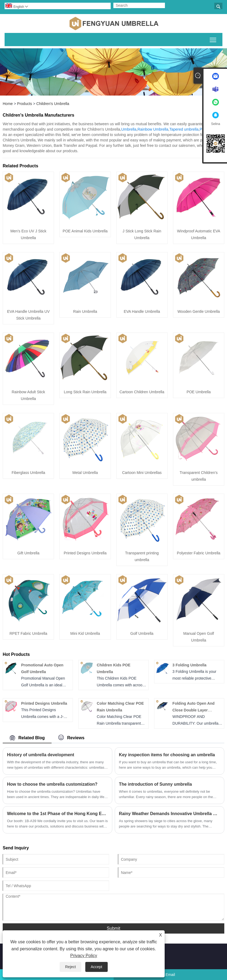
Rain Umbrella (85, 311)
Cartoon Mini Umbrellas (142, 473)
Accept (96, 967)
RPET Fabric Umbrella (28, 633)
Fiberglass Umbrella (28, 473)
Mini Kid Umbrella (85, 633)
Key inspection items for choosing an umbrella (167, 755)
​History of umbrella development (41, 755)
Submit (114, 928)
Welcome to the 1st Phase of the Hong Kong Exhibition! (57, 814)
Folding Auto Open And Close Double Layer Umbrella (194, 710)
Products (24, 104)
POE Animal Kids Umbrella (85, 231)
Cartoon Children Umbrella (142, 392)
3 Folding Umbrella (189, 665)
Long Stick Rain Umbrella (85, 392)
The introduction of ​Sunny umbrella (155, 784)
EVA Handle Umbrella (142, 311)
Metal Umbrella (85, 473)
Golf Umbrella (142, 633)
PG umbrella (210, 129)
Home (8, 104)
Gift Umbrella (28, 553)
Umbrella (129, 129)
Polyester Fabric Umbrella (199, 553)
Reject (70, 967)
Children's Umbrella (53, 104)
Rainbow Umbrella (153, 129)
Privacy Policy (84, 956)
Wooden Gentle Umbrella (199, 311)
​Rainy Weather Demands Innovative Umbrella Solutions (170, 814)
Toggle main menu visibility (213, 39)
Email (170, 975)
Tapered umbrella (184, 129)
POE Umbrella (199, 392)
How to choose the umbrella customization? (52, 784)
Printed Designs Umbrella (85, 553)
